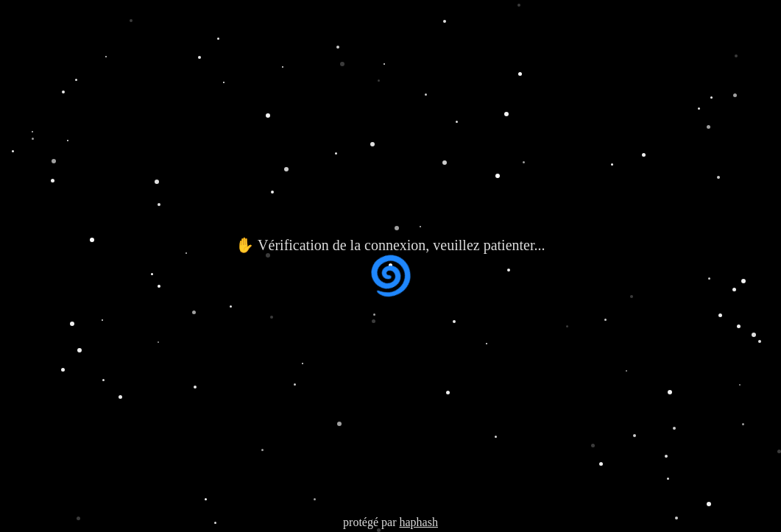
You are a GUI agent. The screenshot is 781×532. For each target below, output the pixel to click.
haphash (418, 522)
